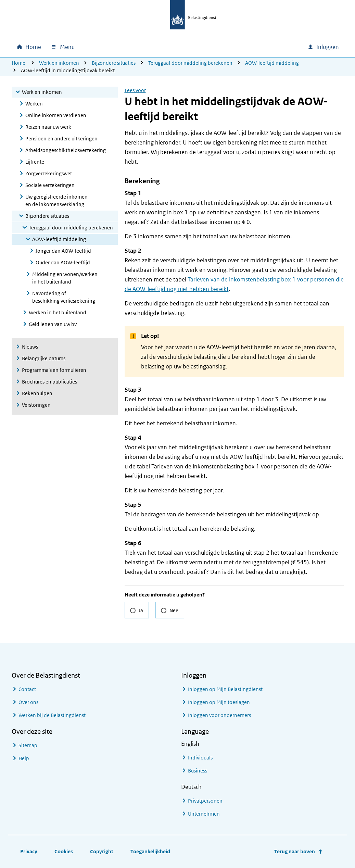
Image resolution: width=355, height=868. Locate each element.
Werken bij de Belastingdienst (52, 715)
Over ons (28, 702)
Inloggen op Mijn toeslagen (219, 702)
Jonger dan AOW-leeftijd (63, 251)
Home (18, 63)
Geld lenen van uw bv (53, 324)
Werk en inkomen (59, 63)
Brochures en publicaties (49, 382)
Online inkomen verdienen (56, 115)
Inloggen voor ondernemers (219, 715)
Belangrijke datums (44, 358)
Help (24, 758)
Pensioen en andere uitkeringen (61, 139)
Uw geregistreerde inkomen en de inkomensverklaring (56, 200)
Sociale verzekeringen (50, 185)
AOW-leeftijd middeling (272, 63)
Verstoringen (36, 405)
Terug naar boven (295, 851)
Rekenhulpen (37, 393)
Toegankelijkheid (150, 851)
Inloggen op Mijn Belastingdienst (225, 689)
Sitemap (28, 745)
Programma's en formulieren (54, 370)
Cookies (64, 851)
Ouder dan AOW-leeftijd (63, 262)
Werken (34, 104)
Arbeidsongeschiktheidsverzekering (66, 150)
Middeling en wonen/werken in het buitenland (65, 278)
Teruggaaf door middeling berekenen (190, 63)
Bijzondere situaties (114, 63)
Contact (27, 689)
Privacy (29, 851)
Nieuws (30, 347)
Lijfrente (35, 162)
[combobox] (244, 47)
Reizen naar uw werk (48, 127)
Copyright (102, 851)
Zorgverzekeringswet (49, 173)
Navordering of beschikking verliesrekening (64, 297)
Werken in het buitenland (58, 312)
